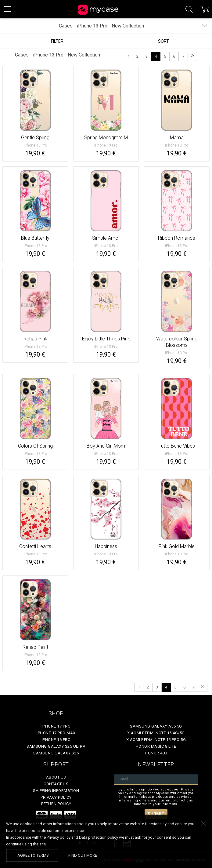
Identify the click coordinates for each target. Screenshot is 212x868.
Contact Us (56, 784)
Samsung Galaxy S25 (56, 753)
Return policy (56, 804)
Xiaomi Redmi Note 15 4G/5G (156, 733)
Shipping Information (56, 791)
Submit (156, 814)
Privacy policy (56, 797)
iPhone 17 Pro (56, 726)
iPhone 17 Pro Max (56, 733)
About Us (56, 777)
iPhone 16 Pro (56, 740)
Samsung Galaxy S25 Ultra (56, 746)
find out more (83, 855)
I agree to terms (32, 855)
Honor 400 (156, 753)
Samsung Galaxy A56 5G (156, 726)
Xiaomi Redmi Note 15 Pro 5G (156, 740)
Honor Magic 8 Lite (156, 746)
